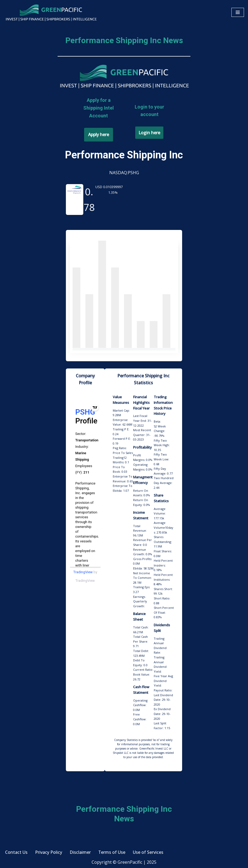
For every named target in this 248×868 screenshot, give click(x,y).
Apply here (99, 135)
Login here (149, 133)
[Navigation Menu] (238, 12)
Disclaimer (80, 853)
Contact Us (16, 853)
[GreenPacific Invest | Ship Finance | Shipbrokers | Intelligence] (51, 12)
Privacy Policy (49, 853)
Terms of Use (112, 853)
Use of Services (148, 853)
